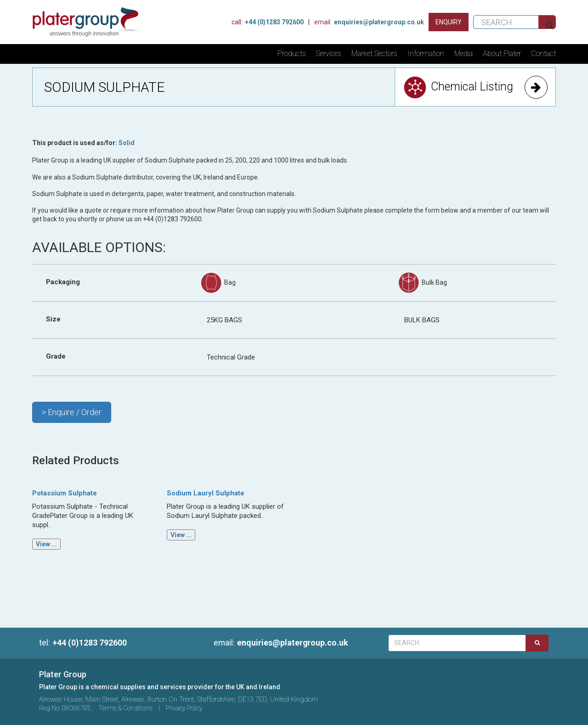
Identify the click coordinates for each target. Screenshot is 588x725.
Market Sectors (374, 53)
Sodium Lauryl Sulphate (206, 493)
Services (329, 53)
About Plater (502, 53)
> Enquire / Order (72, 412)
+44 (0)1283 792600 (83, 643)
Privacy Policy (184, 708)
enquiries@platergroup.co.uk (281, 643)
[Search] (537, 643)
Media (464, 53)
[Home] (91, 22)
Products (292, 53)
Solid (127, 143)
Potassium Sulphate (65, 493)
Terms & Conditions (125, 708)
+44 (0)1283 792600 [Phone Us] (268, 22)
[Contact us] (449, 22)
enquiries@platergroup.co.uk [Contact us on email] (369, 22)
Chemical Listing (475, 87)
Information (426, 53)
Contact (543, 53)
